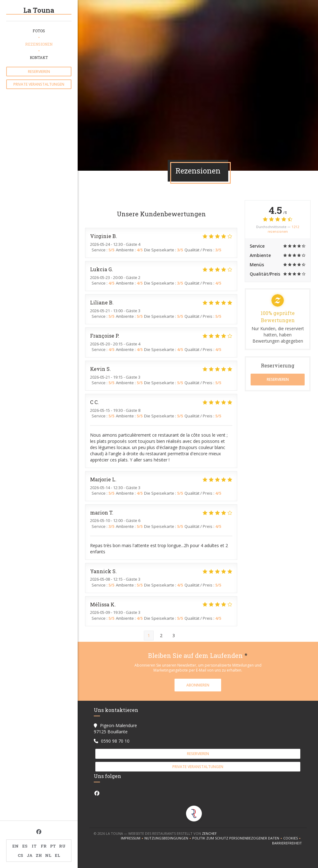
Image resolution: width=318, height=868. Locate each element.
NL (48, 855)
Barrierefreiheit (287, 843)
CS (20, 855)
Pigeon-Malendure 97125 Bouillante (115, 729)
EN (16, 846)
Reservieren (39, 72)
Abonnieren (198, 685)
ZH (39, 855)
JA (30, 855)
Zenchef (209, 833)
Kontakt (39, 57)
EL (58, 855)
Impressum (133, 838)
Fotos (39, 31)
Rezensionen (39, 44)
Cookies (293, 838)
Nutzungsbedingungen (168, 838)
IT (34, 846)
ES (25, 846)
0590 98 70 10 (115, 741)
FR (44, 846)
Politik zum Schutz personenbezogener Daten (238, 838)
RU (62, 846)
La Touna (39, 10)
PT (53, 846)
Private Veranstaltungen (39, 84)
